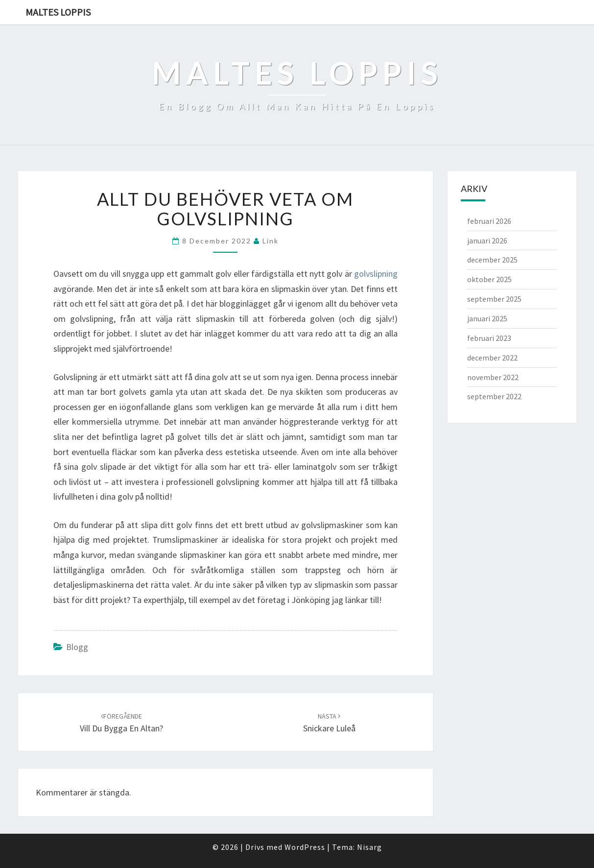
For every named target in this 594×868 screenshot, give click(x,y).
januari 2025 (487, 318)
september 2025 (494, 299)
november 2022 (493, 377)
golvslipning (376, 274)
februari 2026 (489, 221)
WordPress (305, 847)
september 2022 (494, 396)
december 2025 (492, 260)
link (271, 241)
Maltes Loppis (58, 12)
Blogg (77, 647)
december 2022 (492, 358)
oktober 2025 (489, 279)
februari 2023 (489, 338)
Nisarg (369, 847)
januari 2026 (487, 241)
